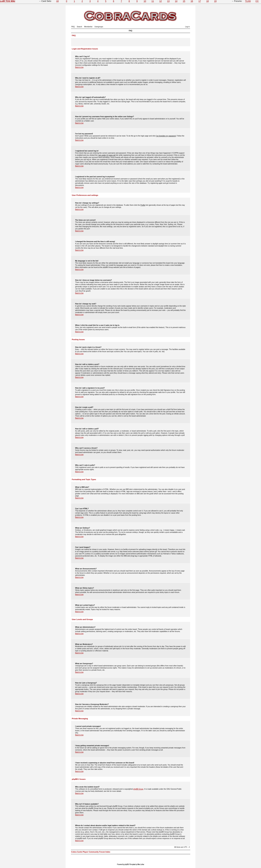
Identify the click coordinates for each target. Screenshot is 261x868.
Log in (187, 27)
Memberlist (88, 27)
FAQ (73, 27)
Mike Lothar (141, 864)
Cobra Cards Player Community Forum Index (91, 852)
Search (79, 27)
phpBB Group (138, 789)
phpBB (126, 864)
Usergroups (99, 27)
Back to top (79, 67)
